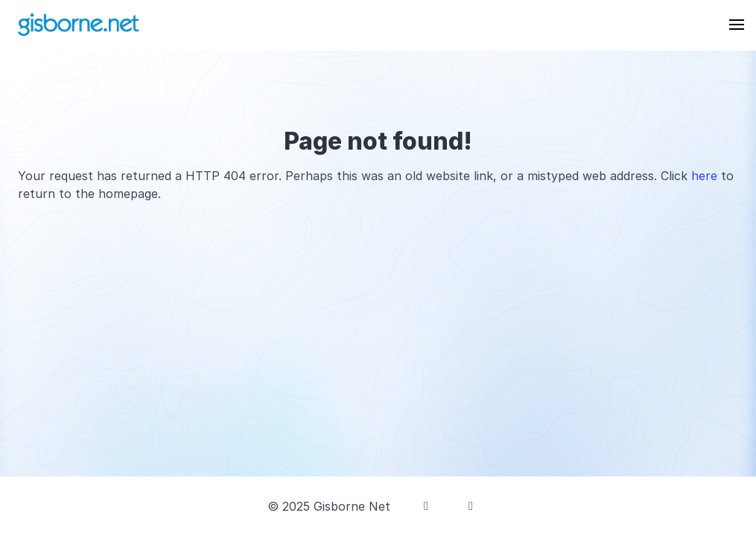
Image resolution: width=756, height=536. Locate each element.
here (704, 176)
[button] (737, 25)
